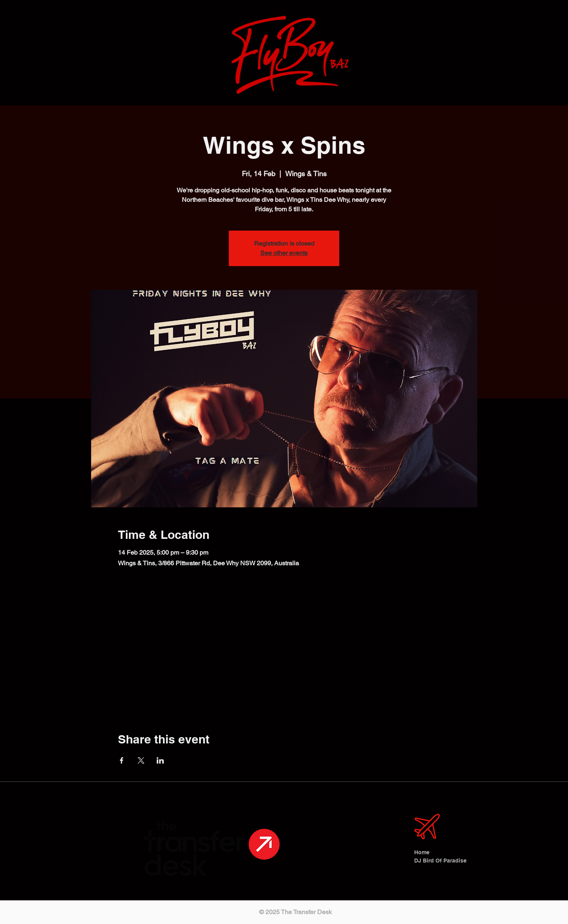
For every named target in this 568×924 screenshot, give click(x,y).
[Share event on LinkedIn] (160, 760)
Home (422, 852)
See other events (284, 253)
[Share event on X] (141, 760)
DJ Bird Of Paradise (438, 861)
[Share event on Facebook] (122, 760)
